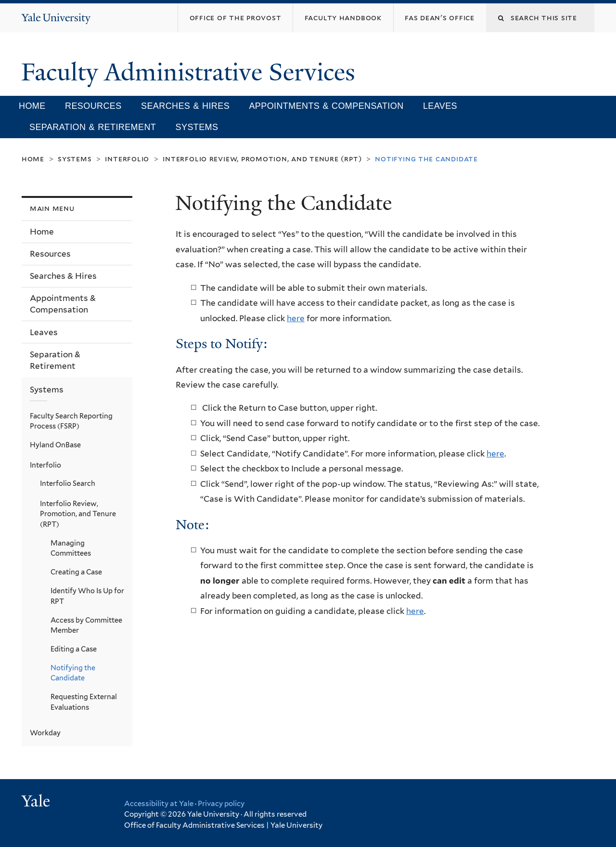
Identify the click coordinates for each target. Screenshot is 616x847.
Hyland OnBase (55, 445)
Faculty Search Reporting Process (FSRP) (71, 421)
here (296, 318)
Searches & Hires (185, 106)
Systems (197, 127)
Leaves (440, 106)
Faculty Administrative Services (191, 72)
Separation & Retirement (93, 127)
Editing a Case (74, 649)
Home (32, 106)
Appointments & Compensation (326, 106)
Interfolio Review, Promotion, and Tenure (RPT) (262, 159)
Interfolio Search (68, 483)
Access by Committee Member (86, 625)
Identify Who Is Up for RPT (87, 596)
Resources (93, 106)
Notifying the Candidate (73, 673)
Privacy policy (221, 804)
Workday (45, 733)
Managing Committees (71, 548)
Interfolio (127, 159)
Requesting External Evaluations (84, 702)
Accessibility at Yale (159, 804)
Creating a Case (76, 572)
